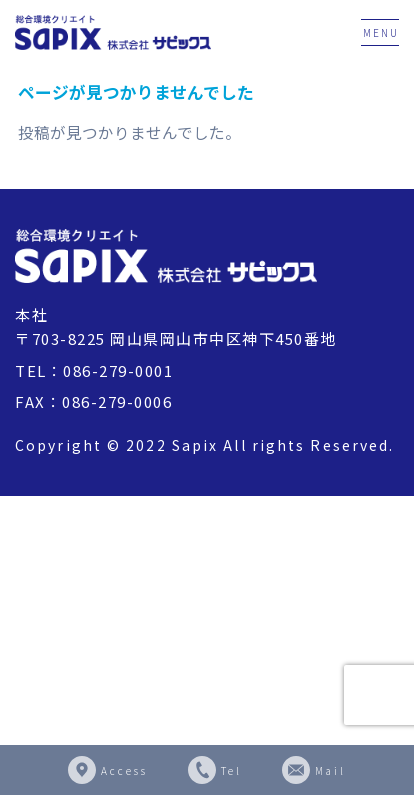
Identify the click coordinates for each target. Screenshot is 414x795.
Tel (231, 770)
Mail (330, 770)
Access (124, 770)
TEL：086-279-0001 (94, 370)
